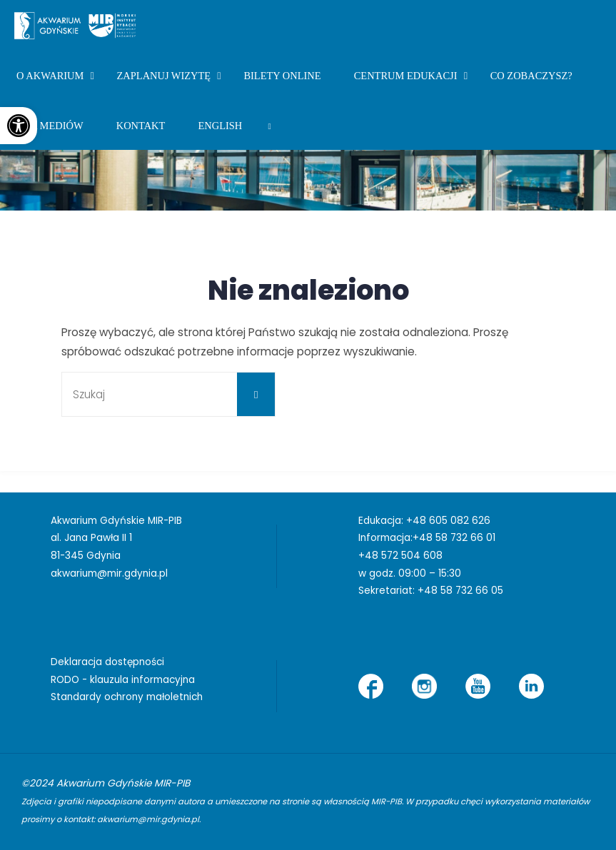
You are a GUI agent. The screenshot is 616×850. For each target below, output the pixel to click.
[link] (19, 126)
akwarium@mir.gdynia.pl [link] (109, 573)
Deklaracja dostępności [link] (107, 662)
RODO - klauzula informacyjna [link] (123, 680)
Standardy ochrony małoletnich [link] (127, 697)
